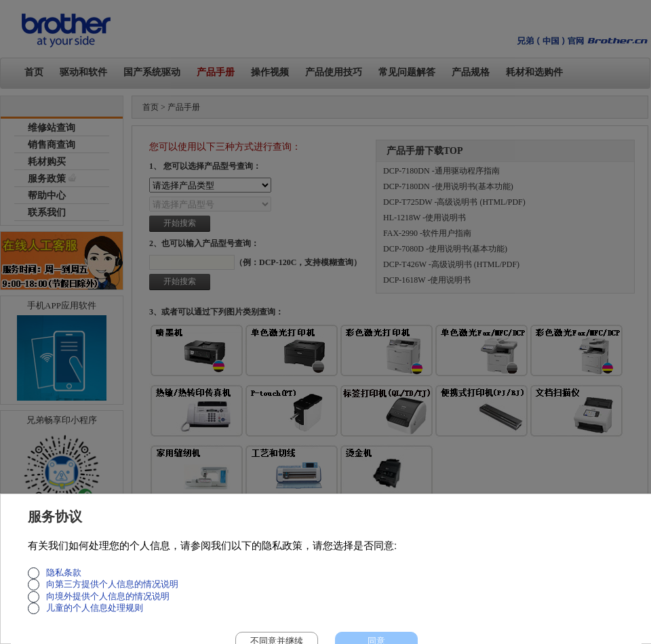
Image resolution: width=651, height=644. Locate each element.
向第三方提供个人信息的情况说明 (112, 584)
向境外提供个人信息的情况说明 (108, 597)
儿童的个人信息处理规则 (95, 608)
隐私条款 (64, 573)
